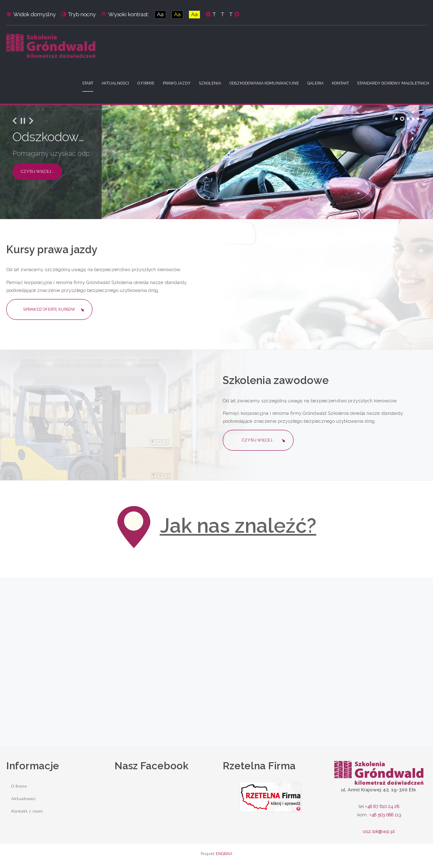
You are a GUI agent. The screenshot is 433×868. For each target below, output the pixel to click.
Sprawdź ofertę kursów (49, 309)
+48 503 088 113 (385, 815)
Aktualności (23, 799)
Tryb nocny (78, 14)
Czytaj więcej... (37, 171)
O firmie (19, 786)
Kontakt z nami (27, 811)
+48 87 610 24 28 (382, 806)
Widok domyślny (31, 14)
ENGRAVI (224, 854)
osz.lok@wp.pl (379, 831)
